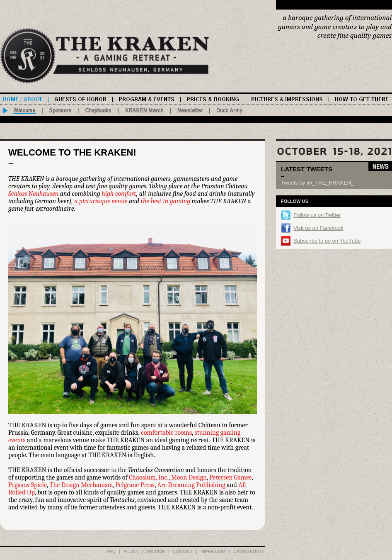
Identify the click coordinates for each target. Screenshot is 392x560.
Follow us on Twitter (317, 215)
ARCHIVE (155, 551)
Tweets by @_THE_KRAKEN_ (317, 183)
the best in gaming (166, 201)
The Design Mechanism (81, 485)
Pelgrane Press (135, 485)
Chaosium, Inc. (149, 477)
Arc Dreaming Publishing (191, 485)
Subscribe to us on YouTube (327, 241)
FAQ (111, 551)
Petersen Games (230, 477)
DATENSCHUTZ (249, 551)
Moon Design (189, 477)
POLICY (131, 551)
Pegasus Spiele (28, 485)
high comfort (119, 194)
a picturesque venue (101, 201)
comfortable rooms (166, 433)
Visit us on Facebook (318, 228)
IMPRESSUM (213, 551)
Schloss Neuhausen (33, 194)
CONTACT (183, 551)
